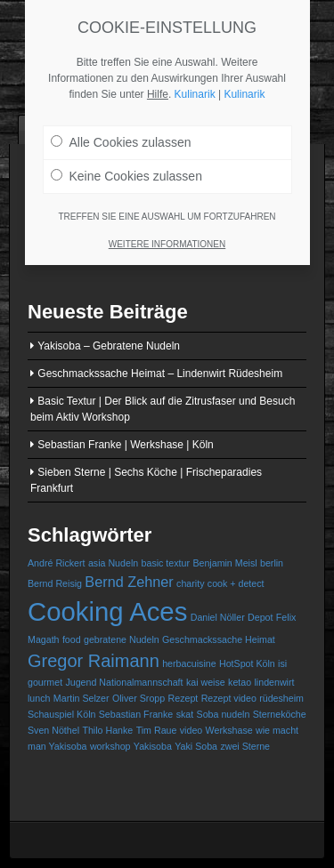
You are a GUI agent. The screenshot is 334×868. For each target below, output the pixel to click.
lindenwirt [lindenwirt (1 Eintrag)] (274, 682)
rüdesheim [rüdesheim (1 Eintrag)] (281, 698)
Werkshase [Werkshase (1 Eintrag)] (229, 730)
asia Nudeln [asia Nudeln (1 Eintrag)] (113, 563)
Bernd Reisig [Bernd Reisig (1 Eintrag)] (55, 583)
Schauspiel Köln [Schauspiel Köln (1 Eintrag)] (61, 714)
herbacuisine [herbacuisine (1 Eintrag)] (189, 663)
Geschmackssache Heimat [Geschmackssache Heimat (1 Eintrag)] (219, 639)
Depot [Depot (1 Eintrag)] (260, 617)
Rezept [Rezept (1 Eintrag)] (183, 698)
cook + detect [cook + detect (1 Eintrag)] (236, 583)
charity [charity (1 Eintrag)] (190, 583)
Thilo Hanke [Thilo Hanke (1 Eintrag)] (107, 730)
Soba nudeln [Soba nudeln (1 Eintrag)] (224, 714)
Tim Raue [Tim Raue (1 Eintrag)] (157, 730)
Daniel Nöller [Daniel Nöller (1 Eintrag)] (218, 617)
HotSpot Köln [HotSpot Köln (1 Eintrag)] (247, 663)
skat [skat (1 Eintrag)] (185, 714)
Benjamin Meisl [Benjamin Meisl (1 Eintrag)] (224, 563)
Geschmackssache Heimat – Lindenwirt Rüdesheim (160, 374)
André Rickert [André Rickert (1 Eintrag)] (57, 563)
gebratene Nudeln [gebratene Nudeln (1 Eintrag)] (122, 639)
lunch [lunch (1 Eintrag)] (39, 698)
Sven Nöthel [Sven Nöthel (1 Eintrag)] (53, 730)
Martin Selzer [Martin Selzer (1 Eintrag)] (81, 698)
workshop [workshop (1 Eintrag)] (110, 746)
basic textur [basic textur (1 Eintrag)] (166, 563)
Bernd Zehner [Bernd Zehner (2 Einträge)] (129, 582)
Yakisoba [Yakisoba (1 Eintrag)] (153, 746)
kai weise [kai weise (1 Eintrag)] (206, 682)
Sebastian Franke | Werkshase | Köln (125, 445)
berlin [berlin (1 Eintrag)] (272, 563)
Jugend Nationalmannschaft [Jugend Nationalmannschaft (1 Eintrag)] (124, 682)
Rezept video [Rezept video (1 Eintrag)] (229, 698)
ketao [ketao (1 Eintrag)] (240, 682)
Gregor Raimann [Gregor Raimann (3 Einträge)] (94, 661)
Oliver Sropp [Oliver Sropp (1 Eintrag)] (138, 698)
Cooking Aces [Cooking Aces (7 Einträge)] (107, 611)
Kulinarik (195, 87)
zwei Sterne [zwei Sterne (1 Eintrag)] (245, 746)
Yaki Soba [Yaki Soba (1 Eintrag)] (196, 746)
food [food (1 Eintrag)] (72, 639)
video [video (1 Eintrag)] (191, 730)
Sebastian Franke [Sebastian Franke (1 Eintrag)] (136, 714)
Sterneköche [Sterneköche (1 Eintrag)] (280, 714)
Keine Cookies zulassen (126, 169)
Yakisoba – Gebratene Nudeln (109, 346)
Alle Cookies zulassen (121, 135)
